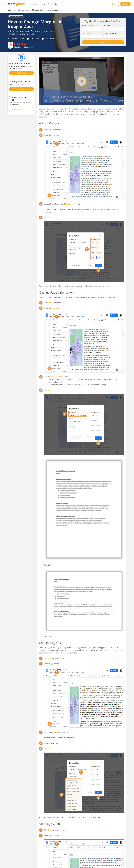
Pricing (42, 4)
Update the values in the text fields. (62, 204)
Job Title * (107, 25)
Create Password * (110, 33)
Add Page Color (50, 824)
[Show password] (122, 37)
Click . (47, 217)
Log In (115, 4)
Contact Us (52, 4)
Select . (52, 135)
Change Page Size (51, 643)
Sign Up (125, 4)
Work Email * (86, 33)
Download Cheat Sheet (21, 109)
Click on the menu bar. (55, 130)
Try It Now (21, 73)
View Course (21, 89)
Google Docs (25, 10)
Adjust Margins (49, 123)
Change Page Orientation (56, 292)
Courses (34, 4)
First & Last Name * (89, 25)
